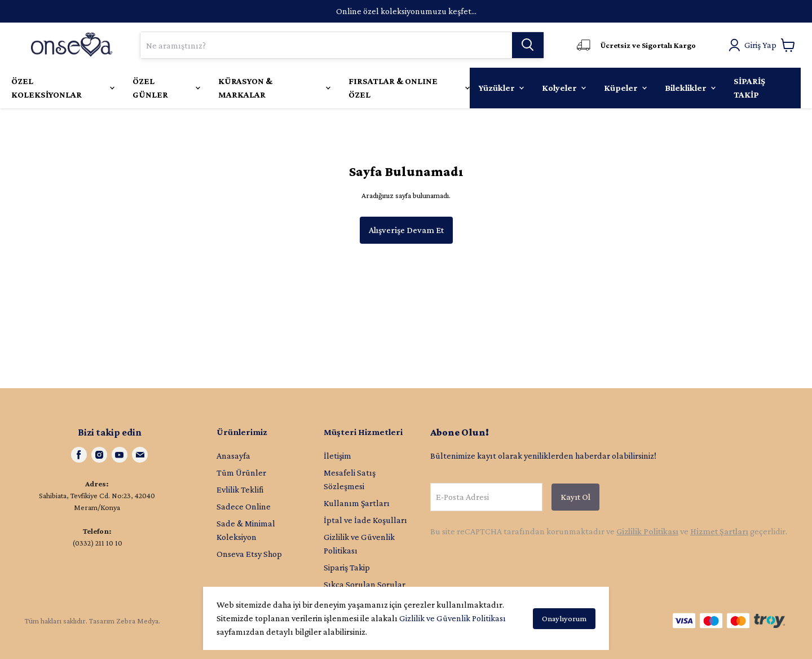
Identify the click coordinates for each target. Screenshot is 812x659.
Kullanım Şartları (357, 503)
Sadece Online (244, 506)
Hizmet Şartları (719, 531)
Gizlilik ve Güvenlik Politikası (453, 618)
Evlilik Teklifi (240, 489)
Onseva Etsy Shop (249, 554)
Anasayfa (233, 456)
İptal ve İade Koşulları (365, 520)
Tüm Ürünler (241, 473)
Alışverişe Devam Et (406, 230)
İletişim (337, 456)
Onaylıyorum (564, 618)
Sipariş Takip (347, 567)
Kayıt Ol (575, 497)
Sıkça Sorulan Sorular (365, 584)
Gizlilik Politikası (647, 531)
